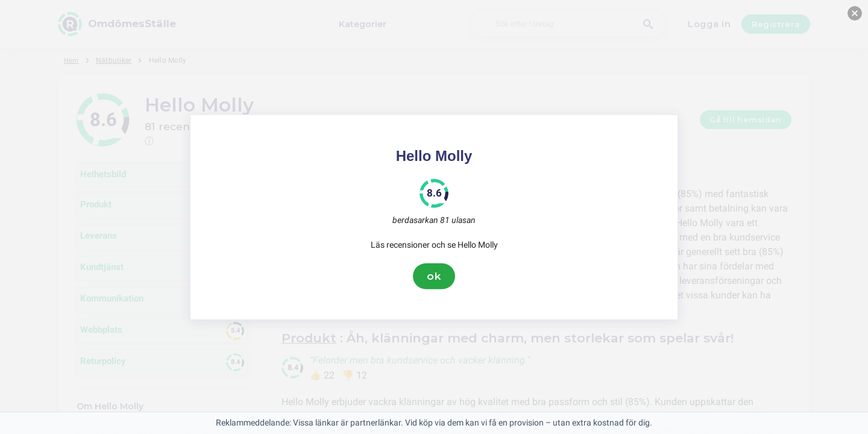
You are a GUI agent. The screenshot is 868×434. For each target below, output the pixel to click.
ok (434, 276)
